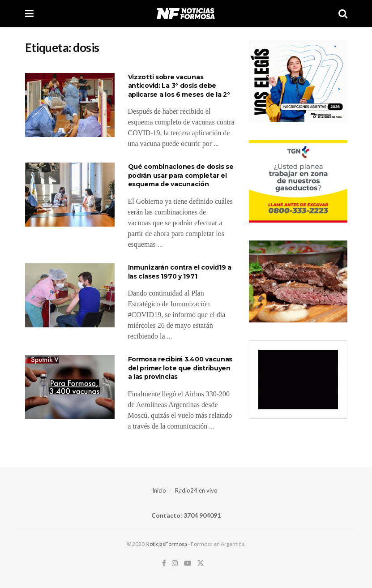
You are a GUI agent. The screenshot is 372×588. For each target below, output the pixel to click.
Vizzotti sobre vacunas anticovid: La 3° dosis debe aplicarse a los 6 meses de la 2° (179, 86)
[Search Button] (343, 13)
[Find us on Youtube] (188, 563)
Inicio (159, 490)
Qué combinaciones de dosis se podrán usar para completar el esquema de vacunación (181, 175)
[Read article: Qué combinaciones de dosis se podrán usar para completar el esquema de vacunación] (70, 195)
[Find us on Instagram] (175, 563)
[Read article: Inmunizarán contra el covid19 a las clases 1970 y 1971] (70, 295)
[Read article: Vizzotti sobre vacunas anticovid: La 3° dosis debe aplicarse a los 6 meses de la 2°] (70, 105)
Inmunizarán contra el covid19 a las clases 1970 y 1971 (180, 272)
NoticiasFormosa (166, 544)
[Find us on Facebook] (164, 563)
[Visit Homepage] (186, 13)
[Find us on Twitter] (201, 563)
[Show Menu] (29, 13)
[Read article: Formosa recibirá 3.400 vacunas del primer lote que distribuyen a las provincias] (70, 387)
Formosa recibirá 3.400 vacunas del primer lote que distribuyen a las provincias (180, 368)
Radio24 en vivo (196, 490)
